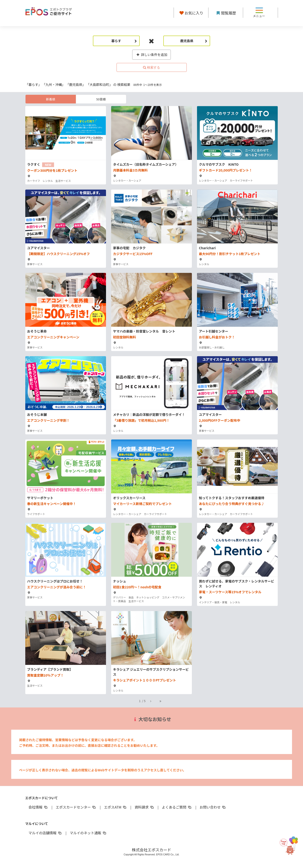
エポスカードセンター (76, 807)
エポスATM (115, 807)
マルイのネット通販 (88, 833)
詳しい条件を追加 (151, 55)
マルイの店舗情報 (45, 833)
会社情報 (38, 807)
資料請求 (144, 807)
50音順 (101, 99)
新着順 (50, 99)
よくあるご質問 (177, 807)
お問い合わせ (213, 807)
